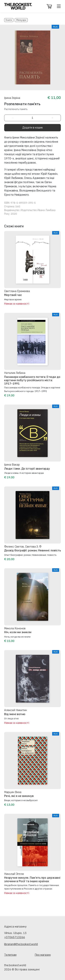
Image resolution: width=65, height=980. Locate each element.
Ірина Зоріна (12, 98)
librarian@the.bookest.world (21, 944)
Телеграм (10, 955)
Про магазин (43, 955)
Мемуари (21, 20)
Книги (9, 20)
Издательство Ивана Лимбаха (38, 210)
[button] (49, 6)
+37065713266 (15, 937)
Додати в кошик (33, 128)
